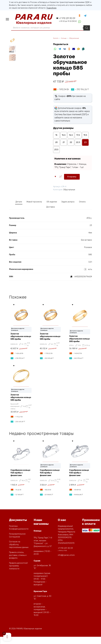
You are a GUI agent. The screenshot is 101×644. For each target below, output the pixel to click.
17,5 (78, 137)
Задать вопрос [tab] (78, 203)
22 (71, 144)
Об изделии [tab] (59, 203)
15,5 (64, 137)
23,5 (56, 151)
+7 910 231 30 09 (66, 20)
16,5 (71, 137)
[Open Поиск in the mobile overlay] (50, 29)
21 (64, 144)
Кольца (65, 40)
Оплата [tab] (43, 209)
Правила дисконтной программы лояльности (18, 573)
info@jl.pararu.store (66, 562)
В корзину (62, 177)
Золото (56, 40)
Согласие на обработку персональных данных (19, 552)
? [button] (85, 272)
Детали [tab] (19, 203)
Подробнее (51, 8)
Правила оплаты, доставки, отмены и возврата (18, 563)
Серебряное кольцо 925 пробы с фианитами (21, 479)
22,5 (78, 144)
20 (56, 144)
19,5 (85, 137)
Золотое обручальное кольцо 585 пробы (21, 339)
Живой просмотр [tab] (38, 203)
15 (56, 137)
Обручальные (76, 40)
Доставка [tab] (57, 209)
